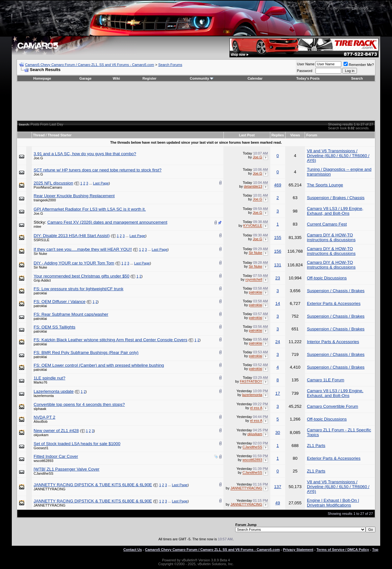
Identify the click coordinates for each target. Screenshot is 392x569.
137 (278, 487)
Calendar (255, 78)
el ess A (256, 408)
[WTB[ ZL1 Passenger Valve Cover (67, 469)
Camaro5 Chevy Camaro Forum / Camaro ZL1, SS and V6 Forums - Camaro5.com (90, 65)
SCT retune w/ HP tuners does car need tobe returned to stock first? (98, 170)
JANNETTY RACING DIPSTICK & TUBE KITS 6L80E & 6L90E (93, 485)
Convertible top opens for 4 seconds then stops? (79, 404)
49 (278, 503)
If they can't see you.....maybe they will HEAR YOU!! (83, 249)
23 (278, 278)
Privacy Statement (298, 550)
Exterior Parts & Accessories (334, 303)
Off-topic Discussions (327, 278)
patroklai (40, 293)
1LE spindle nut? (50, 378)
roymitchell (254, 280)
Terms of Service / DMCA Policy (343, 550)
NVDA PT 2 (45, 417)
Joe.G (38, 158)
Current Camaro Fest (327, 224)
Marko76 (41, 382)
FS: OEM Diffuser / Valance (60, 302)
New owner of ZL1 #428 (56, 431)
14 (278, 303)
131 (278, 265)
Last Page (101, 183)
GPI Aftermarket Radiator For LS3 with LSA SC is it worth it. (90, 209)
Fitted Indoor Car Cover (56, 456)
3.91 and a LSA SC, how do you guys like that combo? (85, 154)
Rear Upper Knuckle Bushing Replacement (74, 196)
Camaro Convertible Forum (333, 406)
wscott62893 (44, 461)
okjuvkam (41, 435)
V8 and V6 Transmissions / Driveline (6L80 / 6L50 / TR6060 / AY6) (338, 156)
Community (202, 78)
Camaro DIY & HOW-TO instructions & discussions (331, 237)
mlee (38, 227)
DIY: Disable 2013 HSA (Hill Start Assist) (72, 236)
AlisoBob (41, 421)
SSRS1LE (42, 240)
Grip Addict (42, 280)
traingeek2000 (45, 200)
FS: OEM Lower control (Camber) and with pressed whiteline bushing (99, 365)
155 (278, 238)
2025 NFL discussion (54, 183)
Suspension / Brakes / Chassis (336, 198)
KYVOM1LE (253, 226)
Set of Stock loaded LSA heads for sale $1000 (77, 444)
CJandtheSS (252, 447)
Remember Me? (359, 65)
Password (305, 71)
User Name (306, 64)
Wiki (116, 78)
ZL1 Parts (316, 446)
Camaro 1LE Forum (326, 380)
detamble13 (253, 186)
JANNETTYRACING (50, 489)
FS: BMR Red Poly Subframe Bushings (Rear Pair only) (86, 353)
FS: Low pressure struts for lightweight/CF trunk (79, 289)
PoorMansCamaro (48, 187)
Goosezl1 (41, 448)
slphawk (40, 409)
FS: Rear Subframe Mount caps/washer (71, 314)
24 (278, 342)
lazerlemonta (44, 396)
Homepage (42, 78)
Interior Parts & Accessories (333, 342)
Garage (85, 78)
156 (278, 251)
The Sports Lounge (325, 185)
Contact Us (133, 550)
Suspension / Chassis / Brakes (336, 291)
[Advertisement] (196, 101)
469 (278, 185)
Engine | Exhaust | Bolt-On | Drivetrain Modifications (333, 503)
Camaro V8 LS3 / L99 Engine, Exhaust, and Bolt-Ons (335, 211)
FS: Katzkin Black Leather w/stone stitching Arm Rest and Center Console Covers (111, 340)
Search (357, 78)
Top (375, 550)
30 (278, 432)
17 (278, 393)
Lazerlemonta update (54, 391)
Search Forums (170, 65)
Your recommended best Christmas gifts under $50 (82, 276)
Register (149, 78)
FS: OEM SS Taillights (55, 327)
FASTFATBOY (251, 382)
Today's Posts (308, 78)
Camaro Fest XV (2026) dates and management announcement (107, 222)
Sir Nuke (40, 254)
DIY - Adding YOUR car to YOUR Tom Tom (74, 263)
